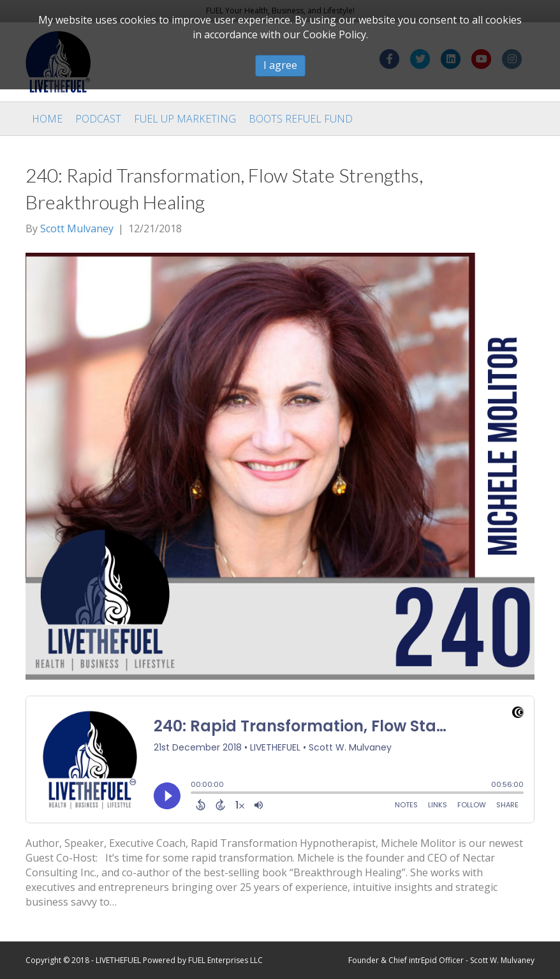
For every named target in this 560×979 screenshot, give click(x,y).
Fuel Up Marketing (185, 119)
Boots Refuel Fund (301, 119)
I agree (280, 65)
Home (47, 119)
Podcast (98, 119)
